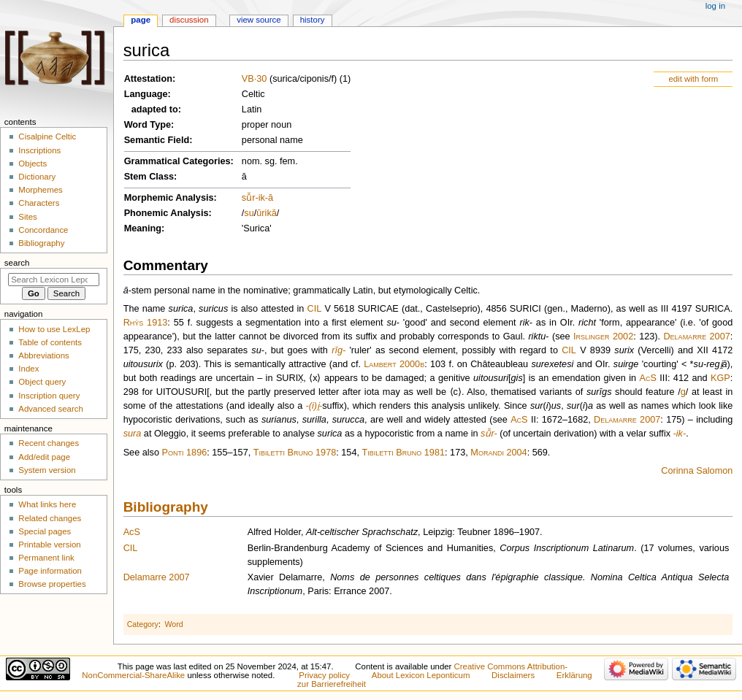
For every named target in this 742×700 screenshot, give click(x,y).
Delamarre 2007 (696, 336)
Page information (50, 571)
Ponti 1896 (185, 453)
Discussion (189, 20)
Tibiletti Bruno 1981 (404, 453)
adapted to (155, 109)
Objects (32, 164)
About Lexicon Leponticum (421, 675)
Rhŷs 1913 (146, 323)
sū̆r (249, 198)
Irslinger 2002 (603, 336)
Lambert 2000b (394, 364)
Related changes (50, 518)
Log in (715, 6)
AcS (648, 378)
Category (143, 624)
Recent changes (49, 443)
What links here (47, 504)
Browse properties (52, 584)
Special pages (45, 531)
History (313, 20)
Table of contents (50, 342)
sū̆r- (489, 434)
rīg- (339, 350)
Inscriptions (39, 150)
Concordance (43, 230)
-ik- (680, 434)
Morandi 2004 (498, 453)
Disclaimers (513, 675)
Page (141, 20)
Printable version (49, 545)
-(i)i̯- (314, 406)
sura (133, 434)
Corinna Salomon (697, 471)
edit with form (693, 79)
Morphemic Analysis (169, 198)
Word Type (148, 125)
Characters (39, 203)
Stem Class (149, 177)
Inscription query (49, 396)
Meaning (143, 228)
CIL (315, 309)
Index (28, 369)
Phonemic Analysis (167, 213)
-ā (269, 198)
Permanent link (46, 558)
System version (47, 470)
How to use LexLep (54, 329)
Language (146, 94)
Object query (42, 382)
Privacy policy (324, 675)
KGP (720, 378)
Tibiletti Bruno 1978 (295, 453)
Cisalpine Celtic (47, 136)
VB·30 (255, 79)
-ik (260, 198)
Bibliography (166, 507)
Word (173, 624)
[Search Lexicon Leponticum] (54, 280)
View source (259, 20)
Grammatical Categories (177, 161)
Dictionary (37, 177)
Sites (27, 217)
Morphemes (40, 190)
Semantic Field (157, 140)
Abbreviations (43, 355)
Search (17, 263)
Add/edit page (44, 457)
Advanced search (51, 409)
